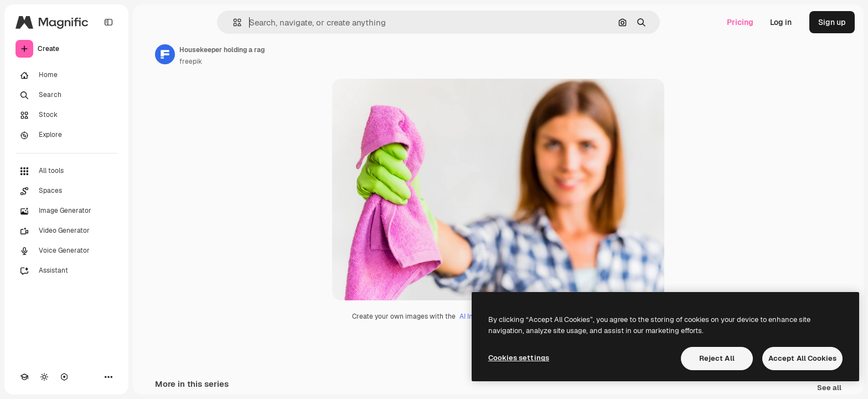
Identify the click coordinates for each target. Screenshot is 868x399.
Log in (781, 22)
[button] (233, 22)
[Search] (66, 95)
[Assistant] (66, 271)
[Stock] (66, 115)
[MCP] (64, 377)
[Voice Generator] (66, 251)
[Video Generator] (66, 231)
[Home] (66, 75)
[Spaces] (66, 191)
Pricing (740, 22)
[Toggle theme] (44, 377)
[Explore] (66, 135)
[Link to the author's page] (165, 54)
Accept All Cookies (802, 358)
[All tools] (66, 171)
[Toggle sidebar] (108, 22)
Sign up (832, 22)
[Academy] (24, 377)
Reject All (717, 358)
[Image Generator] (66, 211)
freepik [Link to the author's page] (191, 62)
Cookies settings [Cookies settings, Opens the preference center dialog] (519, 358)
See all (829, 388)
